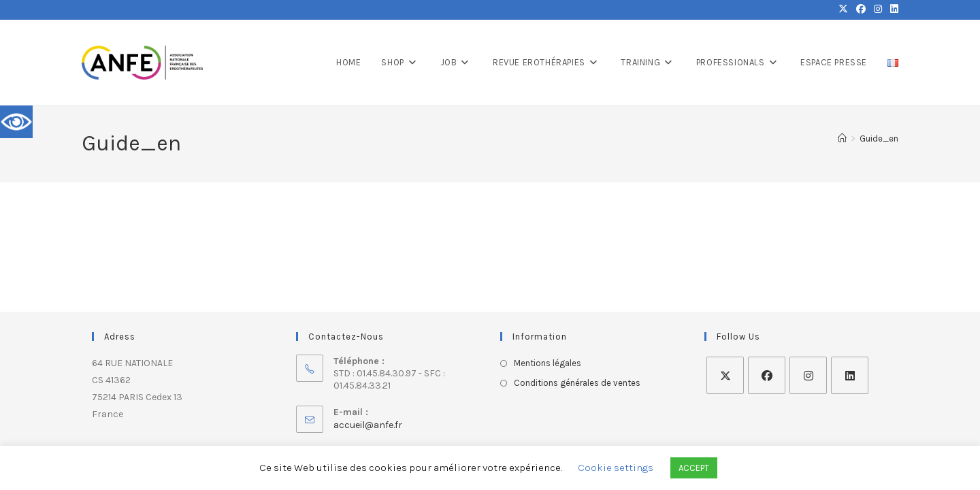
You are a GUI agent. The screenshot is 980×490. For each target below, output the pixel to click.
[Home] (842, 138)
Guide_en (879, 138)
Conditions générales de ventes (577, 383)
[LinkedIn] (850, 375)
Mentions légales (548, 363)
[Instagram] (808, 375)
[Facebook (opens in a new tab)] (861, 10)
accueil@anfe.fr (368, 425)
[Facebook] (767, 375)
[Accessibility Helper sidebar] (16, 122)
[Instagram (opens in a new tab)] (878, 10)
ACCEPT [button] (694, 468)
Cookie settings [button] (616, 468)
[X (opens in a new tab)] (843, 10)
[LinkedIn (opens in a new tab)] (892, 10)
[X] (725, 375)
